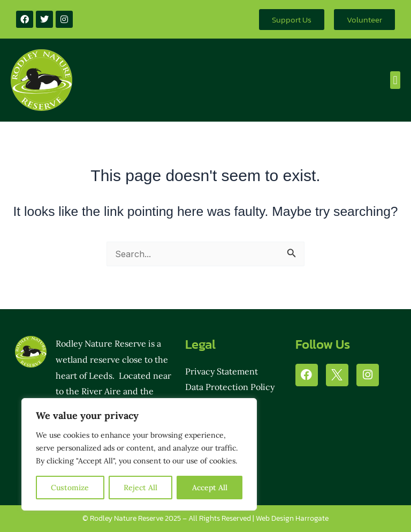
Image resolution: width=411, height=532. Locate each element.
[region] (139, 454)
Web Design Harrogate (292, 518)
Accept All (210, 488)
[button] (395, 80)
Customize (70, 488)
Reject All (140, 488)
